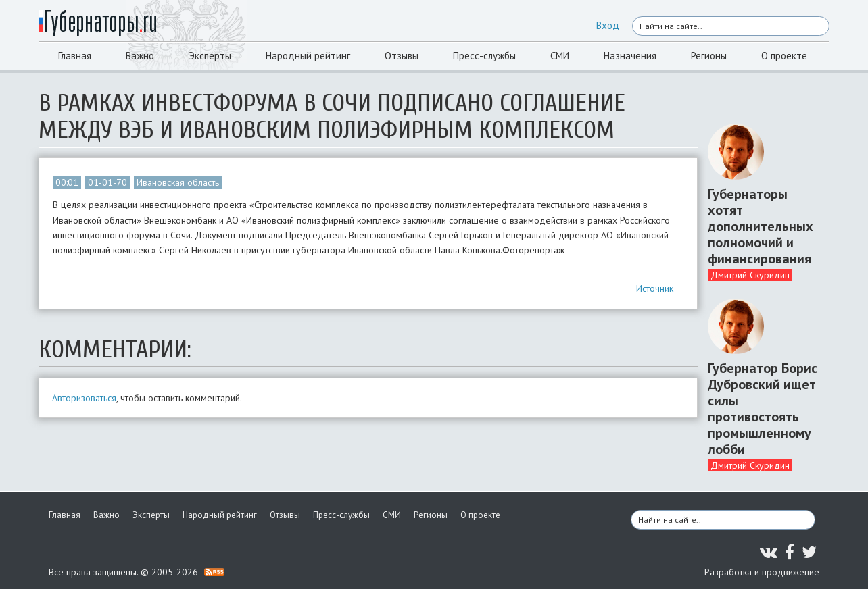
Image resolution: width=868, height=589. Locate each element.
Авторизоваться (84, 398)
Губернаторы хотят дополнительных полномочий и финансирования (761, 226)
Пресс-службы (484, 56)
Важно (140, 56)
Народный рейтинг (308, 56)
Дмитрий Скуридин (750, 275)
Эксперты (210, 56)
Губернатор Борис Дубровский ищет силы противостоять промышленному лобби (763, 409)
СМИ (560, 56)
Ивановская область (178, 182)
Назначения (630, 56)
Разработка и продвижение (762, 572)
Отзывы (402, 56)
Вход (608, 25)
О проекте (784, 56)
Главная (75, 56)
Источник (655, 288)
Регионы (709, 56)
